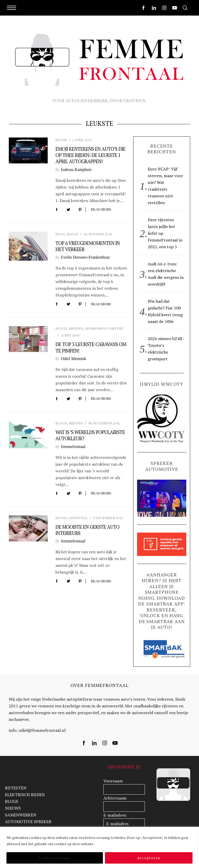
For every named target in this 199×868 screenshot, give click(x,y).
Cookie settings (55, 858)
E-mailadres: (115, 815)
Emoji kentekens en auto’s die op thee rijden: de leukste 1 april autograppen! (90, 155)
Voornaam (113, 781)
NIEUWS (13, 808)
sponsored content (104, 328)
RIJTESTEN (16, 788)
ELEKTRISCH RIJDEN (25, 795)
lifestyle (78, 518)
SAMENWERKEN (21, 815)
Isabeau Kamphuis (76, 170)
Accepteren (149, 858)
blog (60, 234)
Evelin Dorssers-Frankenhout (85, 257)
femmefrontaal (73, 447)
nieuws (76, 328)
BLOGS (12, 801)
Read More (101, 209)
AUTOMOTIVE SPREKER (28, 822)
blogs (61, 140)
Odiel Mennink (73, 359)
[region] (99, 847)
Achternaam (115, 798)
